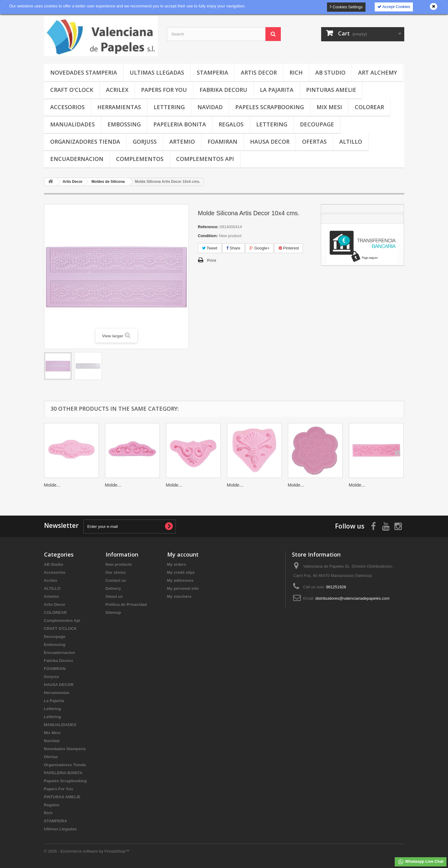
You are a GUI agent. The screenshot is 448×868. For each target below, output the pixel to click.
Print (212, 260)
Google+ (259, 248)
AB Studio (330, 72)
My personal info (183, 588)
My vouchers (179, 596)
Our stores (116, 572)
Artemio (182, 142)
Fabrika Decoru (223, 90)
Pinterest (289, 248)
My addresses (180, 580)
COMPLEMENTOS (140, 159)
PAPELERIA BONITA (180, 124)
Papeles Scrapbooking (270, 107)
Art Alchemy (377, 72)
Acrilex (117, 90)
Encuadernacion (77, 159)
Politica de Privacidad (126, 605)
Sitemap (113, 613)
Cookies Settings (346, 7)
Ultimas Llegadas (157, 72)
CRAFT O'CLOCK (72, 90)
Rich (296, 72)
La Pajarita (277, 90)
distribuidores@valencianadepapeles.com (352, 598)
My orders (177, 564)
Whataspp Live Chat (421, 862)
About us (114, 596)
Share (233, 248)
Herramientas (119, 107)
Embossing (124, 124)
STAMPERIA (212, 72)
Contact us (116, 580)
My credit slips (181, 572)
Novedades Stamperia (84, 72)
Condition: (208, 236)
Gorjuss (145, 142)
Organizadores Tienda (85, 142)
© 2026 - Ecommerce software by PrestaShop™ (87, 851)
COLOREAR (369, 107)
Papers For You (164, 90)
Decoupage (317, 124)
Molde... (52, 485)
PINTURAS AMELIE (331, 90)
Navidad (210, 107)
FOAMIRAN (222, 142)
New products (119, 564)
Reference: (208, 227)
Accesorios (67, 107)
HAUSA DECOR (270, 142)
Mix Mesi (329, 107)
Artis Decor (259, 72)
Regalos (231, 124)
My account (183, 554)
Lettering (169, 107)
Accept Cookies (394, 7)
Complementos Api (205, 159)
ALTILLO (351, 142)
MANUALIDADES (73, 124)
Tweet (210, 248)
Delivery (113, 588)
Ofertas (314, 142)
